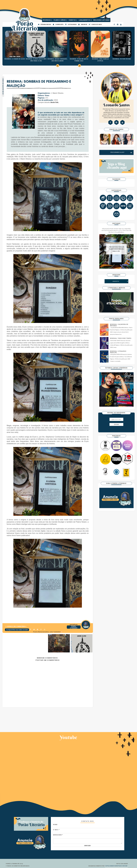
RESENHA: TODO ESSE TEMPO (121, 338)
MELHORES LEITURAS (101, 20)
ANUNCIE (83, 24)
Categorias (71, 24)
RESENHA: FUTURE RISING (122, 59)
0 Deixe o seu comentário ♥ (17, 626)
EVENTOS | (73, 20)
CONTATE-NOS (95, 24)
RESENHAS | (48, 20)
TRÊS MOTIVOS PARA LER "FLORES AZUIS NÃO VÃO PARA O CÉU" (116, 249)
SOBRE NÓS (58, 24)
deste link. (55, 102)
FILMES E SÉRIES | (61, 20)
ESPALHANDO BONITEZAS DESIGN (116, 866)
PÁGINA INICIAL (44, 24)
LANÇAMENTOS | (86, 20)
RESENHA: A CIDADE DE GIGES (15, 59)
